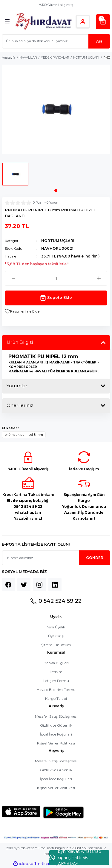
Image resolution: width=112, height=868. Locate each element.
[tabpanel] (15, 176)
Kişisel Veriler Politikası (56, 743)
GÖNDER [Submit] (95, 558)
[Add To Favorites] (22, 311)
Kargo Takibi (56, 698)
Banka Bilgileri (56, 663)
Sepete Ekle (56, 298)
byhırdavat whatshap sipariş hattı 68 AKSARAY (75, 858)
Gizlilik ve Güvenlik (56, 725)
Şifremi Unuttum (56, 645)
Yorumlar (17, 386)
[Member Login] (83, 22)
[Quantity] (56, 278)
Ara (99, 41)
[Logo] (43, 22)
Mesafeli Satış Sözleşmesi (56, 716)
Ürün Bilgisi (20, 342)
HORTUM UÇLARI (58, 241)
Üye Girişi (56, 636)
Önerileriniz (20, 405)
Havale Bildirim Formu (56, 690)
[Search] (56, 41)
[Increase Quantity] (99, 278)
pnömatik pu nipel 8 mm (24, 435)
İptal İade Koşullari (56, 734)
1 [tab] (56, 191)
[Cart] (103, 22)
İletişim (56, 672)
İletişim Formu (56, 681)
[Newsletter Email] (56, 558)
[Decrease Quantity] (13, 278)
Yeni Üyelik (56, 627)
